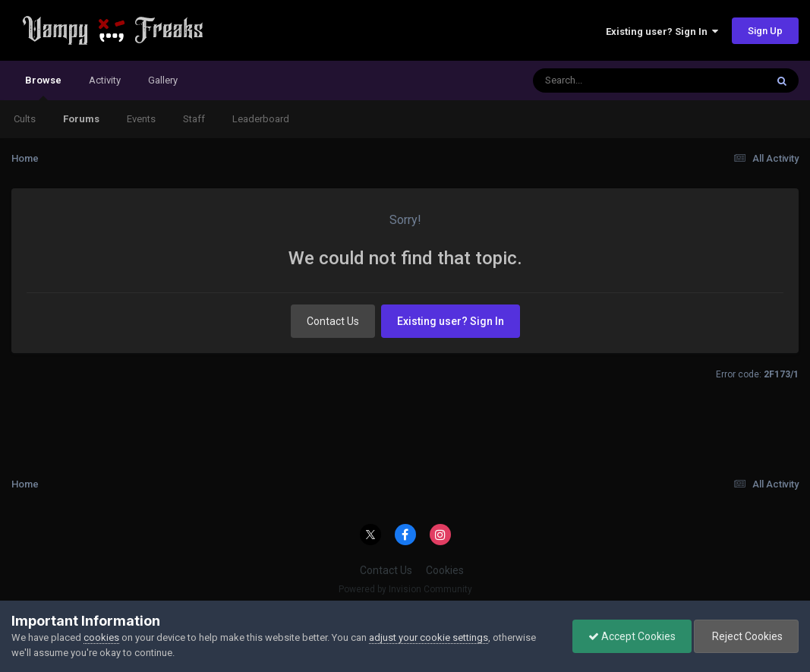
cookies (101, 637)
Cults (25, 119)
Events (141, 119)
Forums (81, 119)
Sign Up (765, 31)
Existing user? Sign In (662, 32)
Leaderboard (261, 119)
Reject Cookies (746, 636)
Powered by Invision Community (405, 589)
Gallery (163, 80)
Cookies (445, 570)
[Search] (610, 80)
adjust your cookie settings (429, 637)
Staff (194, 119)
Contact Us (333, 321)
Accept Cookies (632, 636)
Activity (105, 80)
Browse (43, 87)
